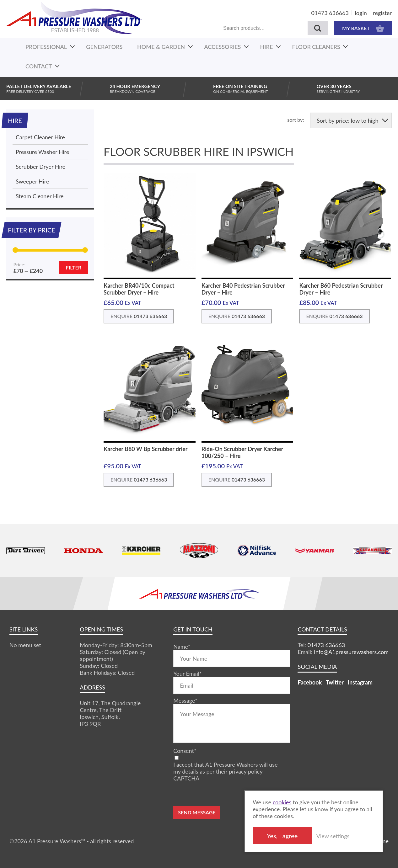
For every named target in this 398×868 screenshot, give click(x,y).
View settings (344, 836)
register (382, 13)
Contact (39, 66)
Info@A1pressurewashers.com (351, 652)
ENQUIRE (139, 316)
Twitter (335, 682)
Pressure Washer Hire (42, 152)
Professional (46, 47)
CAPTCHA (186, 778)
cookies (294, 802)
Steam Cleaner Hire (40, 196)
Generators (104, 47)
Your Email (187, 674)
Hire (267, 47)
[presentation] (221, 794)
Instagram (360, 682)
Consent (185, 751)
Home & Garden (161, 47)
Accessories (222, 47)
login (361, 13)
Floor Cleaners (316, 47)
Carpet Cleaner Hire (40, 137)
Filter (74, 267)
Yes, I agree (294, 836)
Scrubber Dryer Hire (40, 167)
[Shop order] (351, 120)
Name (182, 647)
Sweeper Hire (32, 181)
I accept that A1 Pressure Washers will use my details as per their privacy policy (225, 768)
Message (185, 700)
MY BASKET (363, 28)
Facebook (310, 682)
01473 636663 (330, 13)
